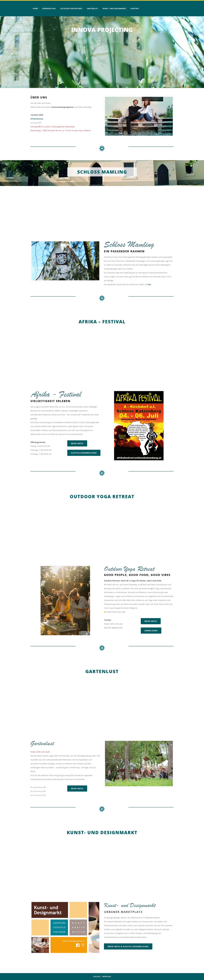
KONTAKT (97, 977)
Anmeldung (151, 631)
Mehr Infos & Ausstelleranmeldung (128, 946)
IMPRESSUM (107, 977)
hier (149, 284)
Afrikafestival (37, 119)
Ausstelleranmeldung (84, 453)
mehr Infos (77, 443)
